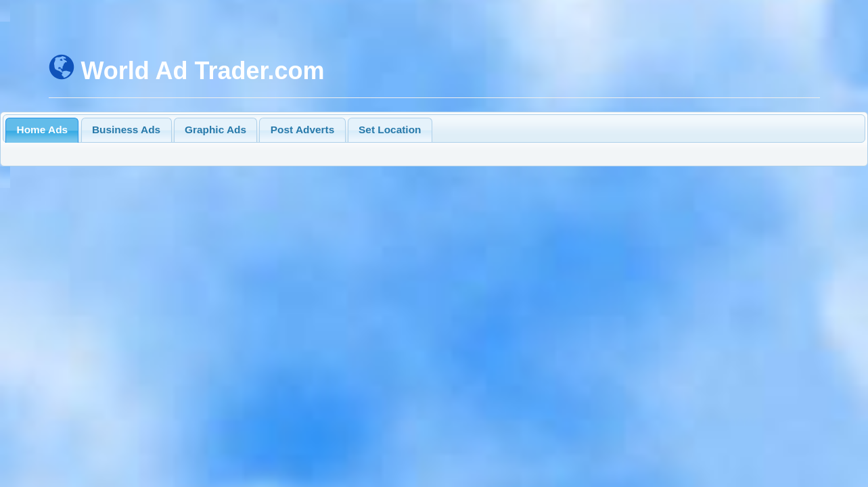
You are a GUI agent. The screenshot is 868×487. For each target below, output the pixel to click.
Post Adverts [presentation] (302, 130)
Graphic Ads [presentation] (215, 130)
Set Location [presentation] (390, 130)
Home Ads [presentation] (43, 130)
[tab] (42, 130)
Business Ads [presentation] (126, 130)
